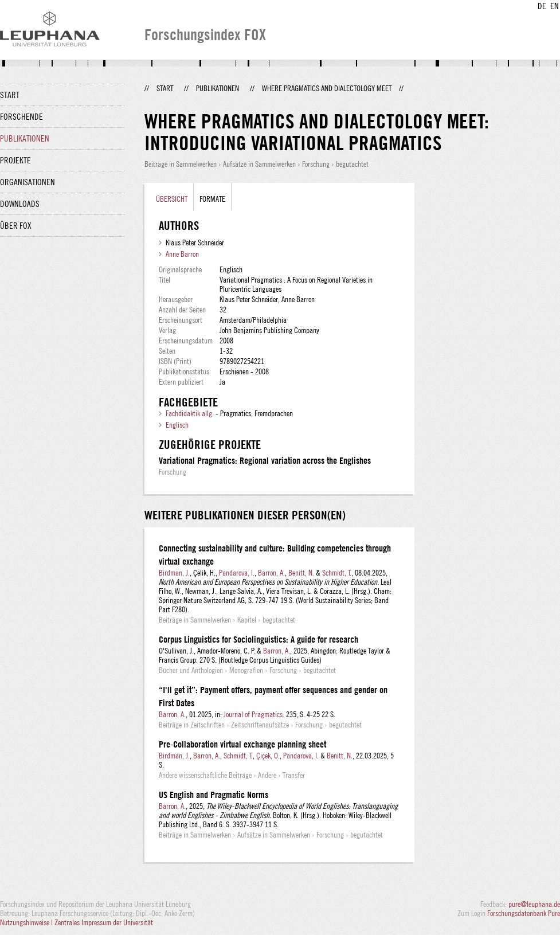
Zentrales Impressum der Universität (104, 922)
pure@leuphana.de (534, 904)
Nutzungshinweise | (27, 922)
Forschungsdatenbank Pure (524, 913)
